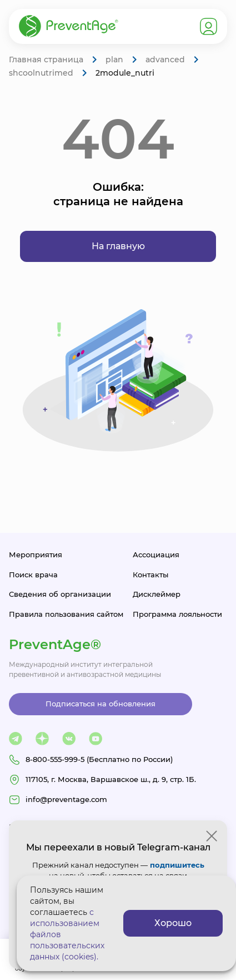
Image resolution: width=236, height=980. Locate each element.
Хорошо (173, 923)
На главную (118, 246)
